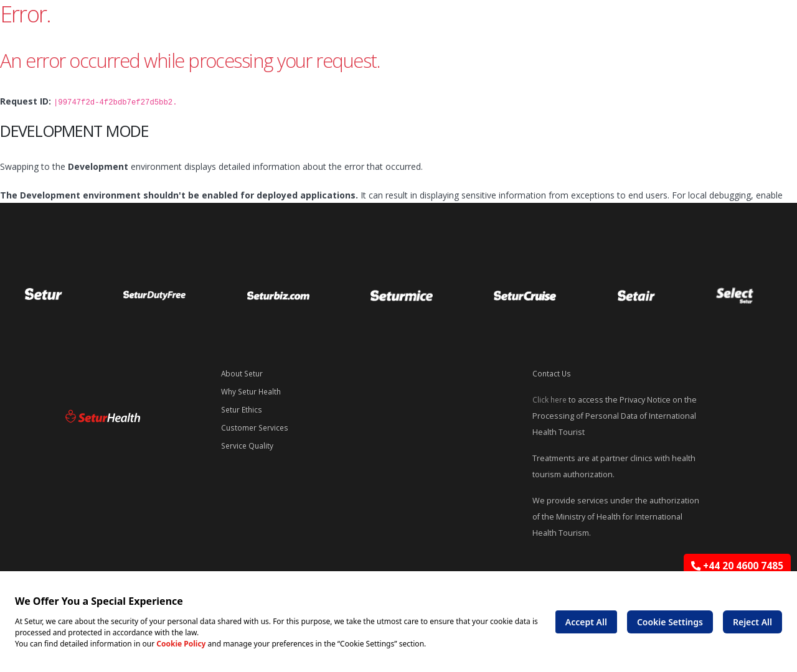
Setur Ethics (243, 408)
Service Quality (248, 443)
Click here (550, 399)
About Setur (243, 373)
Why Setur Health (253, 390)
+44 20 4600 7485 (737, 566)
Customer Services (256, 425)
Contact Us (552, 373)
